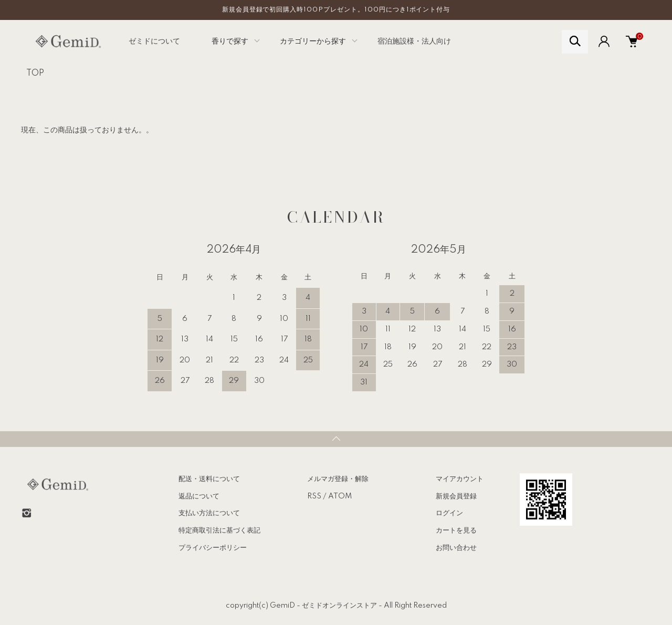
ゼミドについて (154, 41)
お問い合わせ (456, 548)
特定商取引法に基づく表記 (219, 530)
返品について (199, 496)
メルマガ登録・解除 (338, 479)
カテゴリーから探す (313, 41)
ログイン (449, 513)
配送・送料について (209, 479)
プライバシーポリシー (213, 548)
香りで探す (230, 41)
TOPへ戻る (336, 439)
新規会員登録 (456, 496)
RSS (314, 496)
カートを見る (456, 530)
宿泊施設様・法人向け (414, 41)
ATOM (340, 496)
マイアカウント (460, 479)
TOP (35, 74)
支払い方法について (209, 513)
